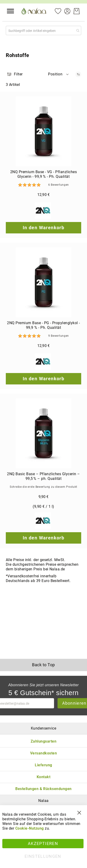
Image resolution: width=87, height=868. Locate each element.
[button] (10, 11)
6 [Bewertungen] (59, 185)
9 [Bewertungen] (59, 336)
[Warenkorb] (77, 11)
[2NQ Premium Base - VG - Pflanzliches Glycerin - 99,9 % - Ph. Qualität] (43, 131)
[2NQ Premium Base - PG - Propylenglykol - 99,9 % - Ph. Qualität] (43, 282)
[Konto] (67, 11)
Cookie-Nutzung (30, 828)
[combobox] (43, 30)
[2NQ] (43, 211)
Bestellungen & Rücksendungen (43, 789)
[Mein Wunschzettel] (58, 11)
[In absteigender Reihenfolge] (78, 74)
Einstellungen (43, 856)
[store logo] (34, 11)
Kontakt (43, 777)
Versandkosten (43, 753)
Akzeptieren (43, 843)
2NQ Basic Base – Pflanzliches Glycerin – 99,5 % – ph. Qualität (43, 476)
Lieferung (43, 765)
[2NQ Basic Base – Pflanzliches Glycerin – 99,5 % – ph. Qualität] (43, 433)
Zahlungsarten (43, 741)
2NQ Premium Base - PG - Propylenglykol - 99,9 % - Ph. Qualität (43, 325)
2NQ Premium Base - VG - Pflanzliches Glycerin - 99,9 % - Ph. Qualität (43, 174)
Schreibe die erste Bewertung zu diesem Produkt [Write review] (43, 487)
